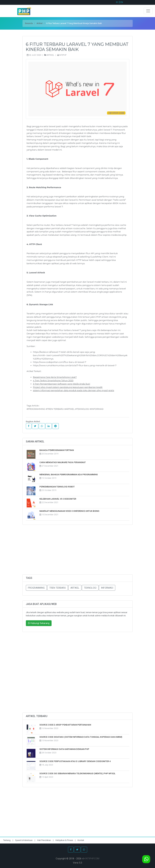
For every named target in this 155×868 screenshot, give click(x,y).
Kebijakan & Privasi (64, 840)
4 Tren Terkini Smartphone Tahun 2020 (53, 380)
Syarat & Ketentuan (24, 840)
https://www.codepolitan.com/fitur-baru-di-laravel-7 (60, 362)
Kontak (81, 840)
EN (122, 2)
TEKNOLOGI (90, 588)
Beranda (29, 23)
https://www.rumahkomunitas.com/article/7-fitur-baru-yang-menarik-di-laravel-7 (75, 365)
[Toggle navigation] (148, 11)
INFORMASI (107, 588)
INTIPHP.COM (92, 859)
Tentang (7, 840)
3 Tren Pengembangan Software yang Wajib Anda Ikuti (62, 384)
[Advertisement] (78, 552)
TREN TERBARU (58, 588)
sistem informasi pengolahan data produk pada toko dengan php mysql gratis (74, 390)
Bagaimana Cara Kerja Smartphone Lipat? (55, 377)
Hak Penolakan (44, 840)
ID (117, 2)
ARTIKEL (75, 588)
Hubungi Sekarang (39, 623)
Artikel (40, 23)
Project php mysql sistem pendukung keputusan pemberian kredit (68, 387)
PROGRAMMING (36, 588)
